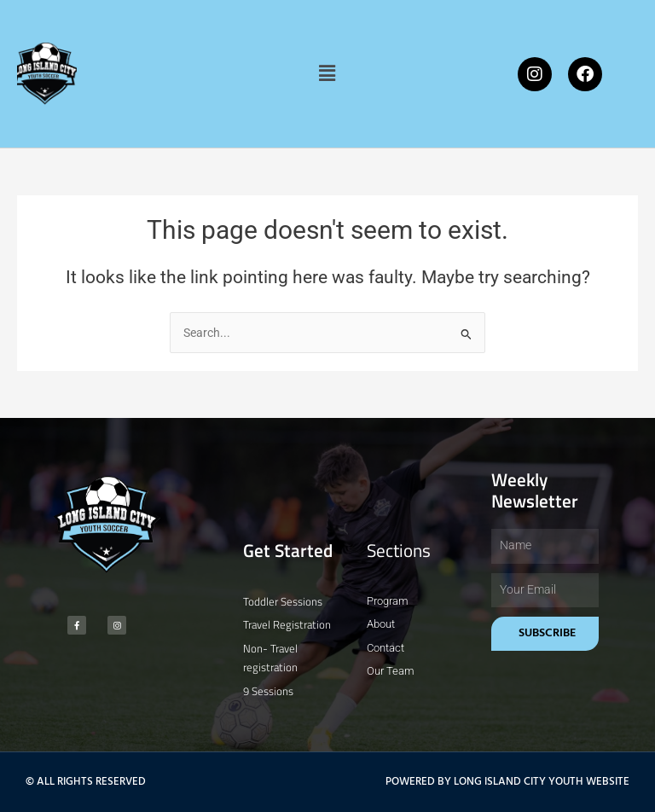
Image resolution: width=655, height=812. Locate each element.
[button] (327, 73)
